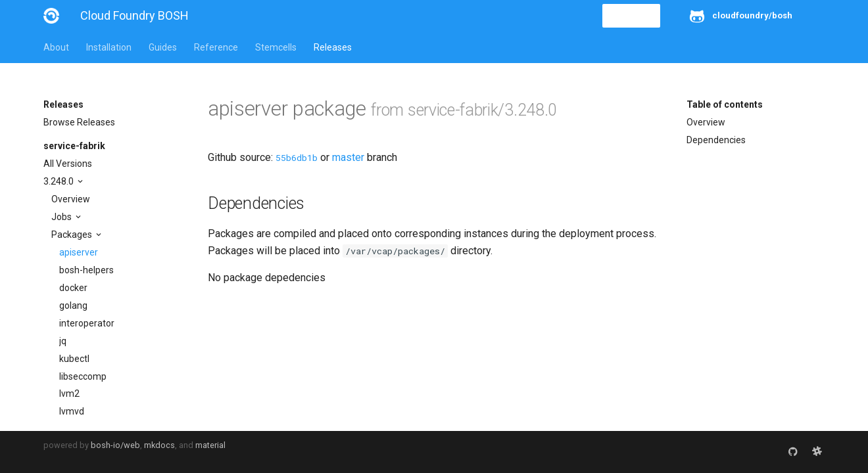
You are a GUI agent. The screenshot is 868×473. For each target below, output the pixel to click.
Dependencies (716, 140)
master (348, 157)
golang (73, 305)
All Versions (68, 164)
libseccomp (83, 376)
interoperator (87, 323)
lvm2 (69, 394)
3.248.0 (60, 181)
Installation (109, 47)
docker (73, 288)
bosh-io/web (115, 445)
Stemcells (276, 47)
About (56, 47)
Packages (73, 235)
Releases (333, 47)
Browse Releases (79, 122)
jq (63, 341)
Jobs (62, 217)
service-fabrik (74, 146)
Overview (71, 199)
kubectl (74, 359)
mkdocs (159, 445)
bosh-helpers (86, 270)
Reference (216, 47)
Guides (163, 47)
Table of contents (725, 104)
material (210, 445)
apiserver (79, 252)
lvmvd (72, 411)
